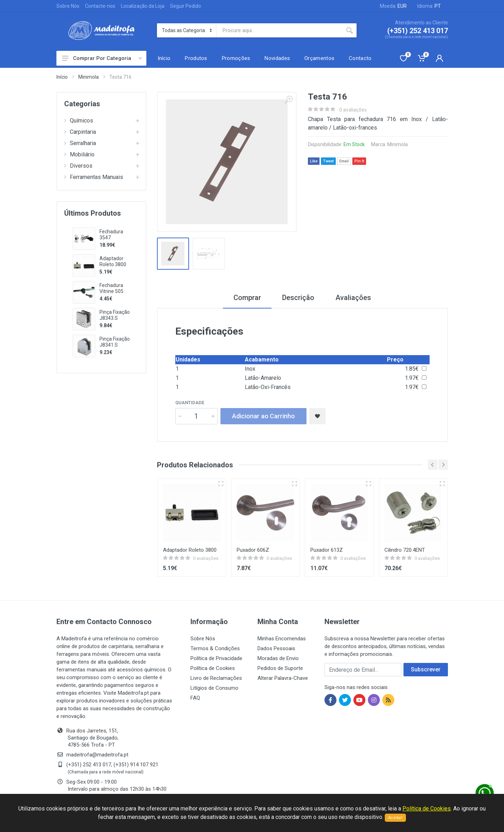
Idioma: (429, 6)
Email (344, 161)
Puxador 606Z (253, 550)
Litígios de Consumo (214, 688)
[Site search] (279, 30)
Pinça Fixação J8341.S (115, 342)
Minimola (89, 77)
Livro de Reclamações (216, 678)
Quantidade (190, 403)
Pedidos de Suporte (280, 668)
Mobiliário (79, 154)
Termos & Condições (215, 648)
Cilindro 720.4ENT (405, 550)
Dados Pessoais (276, 648)
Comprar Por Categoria (102, 58)
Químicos (79, 121)
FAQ (195, 698)
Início (62, 77)
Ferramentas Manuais (94, 177)
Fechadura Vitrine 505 (111, 288)
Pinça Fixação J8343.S (115, 315)
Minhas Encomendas (282, 639)
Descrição (298, 298)
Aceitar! (395, 818)
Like (314, 161)
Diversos (78, 166)
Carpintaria (80, 132)
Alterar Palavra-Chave (283, 678)
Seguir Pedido (186, 6)
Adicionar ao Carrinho (263, 416)
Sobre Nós (68, 6)
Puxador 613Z (327, 550)
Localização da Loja (143, 6)
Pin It (359, 161)
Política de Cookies (213, 668)
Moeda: (393, 6)
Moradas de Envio (278, 658)
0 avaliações (353, 110)
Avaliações (353, 298)
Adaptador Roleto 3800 (113, 261)
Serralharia (80, 143)
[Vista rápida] (221, 484)
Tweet (328, 161)
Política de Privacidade (216, 658)
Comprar (247, 298)
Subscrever (426, 669)
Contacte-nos (100, 6)
